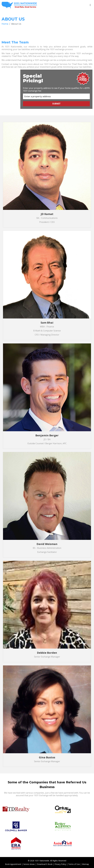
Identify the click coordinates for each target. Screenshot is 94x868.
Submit (56, 104)
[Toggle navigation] (90, 5)
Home (5, 24)
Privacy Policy (60, 864)
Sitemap (85, 864)
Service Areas (29, 864)
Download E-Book (45, 864)
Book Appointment (13, 864)
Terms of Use (74, 864)
